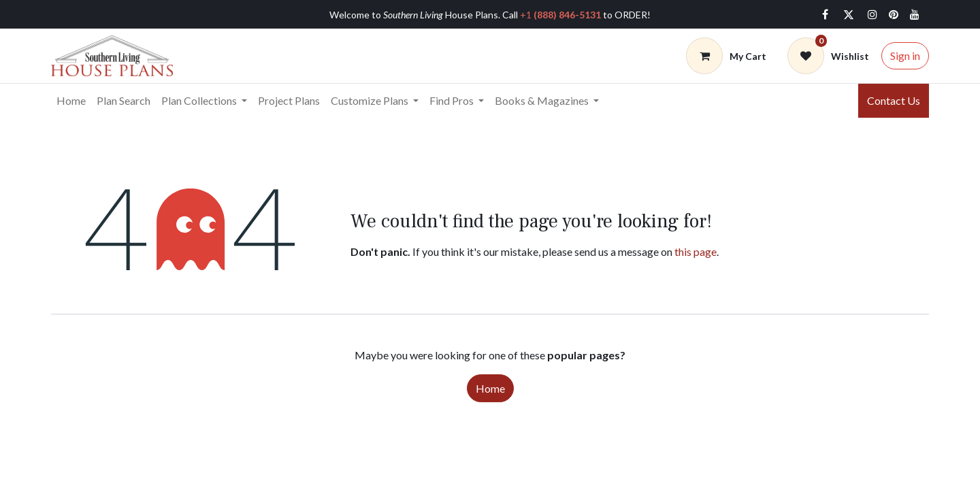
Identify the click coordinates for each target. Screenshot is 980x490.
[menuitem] (71, 101)
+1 (560, 15)
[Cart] (726, 56)
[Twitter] (849, 14)
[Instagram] (872, 14)
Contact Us (894, 100)
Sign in (905, 55)
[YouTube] (915, 14)
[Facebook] (825, 14)
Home (490, 388)
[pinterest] (894, 14)
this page (696, 251)
